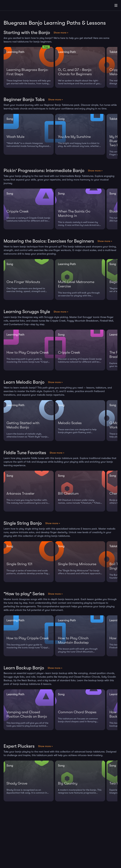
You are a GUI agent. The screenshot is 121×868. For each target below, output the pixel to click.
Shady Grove (17, 783)
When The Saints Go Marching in (74, 213)
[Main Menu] (116, 5)
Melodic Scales (70, 423)
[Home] (14, 6)
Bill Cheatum (68, 493)
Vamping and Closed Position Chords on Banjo (27, 714)
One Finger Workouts (23, 282)
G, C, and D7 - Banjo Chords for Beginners (75, 72)
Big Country (68, 783)
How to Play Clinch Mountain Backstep (73, 640)
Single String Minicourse (77, 564)
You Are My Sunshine (74, 137)
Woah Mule (15, 137)
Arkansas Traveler (20, 493)
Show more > (61, 33)
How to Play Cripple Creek (28, 352)
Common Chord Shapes (77, 712)
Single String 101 (19, 564)
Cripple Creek (18, 211)
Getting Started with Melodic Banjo (23, 425)
